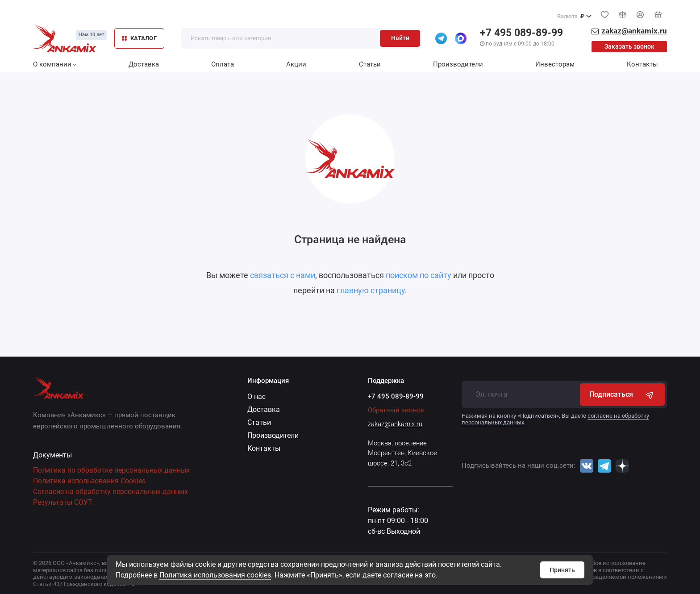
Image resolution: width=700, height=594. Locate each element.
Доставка (144, 64)
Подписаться (622, 395)
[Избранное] (604, 15)
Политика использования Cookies (89, 481)
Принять (562, 570)
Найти (400, 38)
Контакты (642, 64)
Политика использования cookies (215, 575)
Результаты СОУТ (63, 502)
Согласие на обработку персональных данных (110, 492)
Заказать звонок (629, 46)
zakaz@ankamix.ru (395, 424)
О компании (55, 64)
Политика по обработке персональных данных (111, 470)
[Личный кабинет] (640, 15)
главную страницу (371, 290)
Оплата (223, 64)
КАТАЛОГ (139, 38)
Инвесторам (555, 64)
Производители (458, 64)
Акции (296, 64)
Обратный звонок (396, 410)
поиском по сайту (419, 275)
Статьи (370, 64)
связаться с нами (283, 275)
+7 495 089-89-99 (521, 33)
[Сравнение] (622, 15)
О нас (256, 397)
